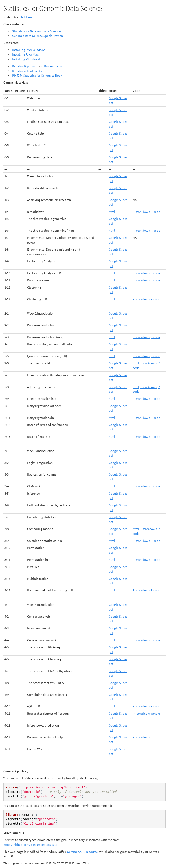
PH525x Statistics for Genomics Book (37, 75)
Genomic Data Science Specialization (38, 36)
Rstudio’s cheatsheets (27, 71)
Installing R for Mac (25, 54)
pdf (111, 103)
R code (155, 212)
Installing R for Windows (29, 50)
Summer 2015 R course (82, 852)
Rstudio (17, 66)
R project (30, 66)
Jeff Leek (26, 17)
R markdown (141, 212)
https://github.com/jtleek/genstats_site (30, 845)
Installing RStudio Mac (28, 59)
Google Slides (118, 98)
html (112, 212)
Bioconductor (53, 66)
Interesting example (146, 713)
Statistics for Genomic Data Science (36, 31)
